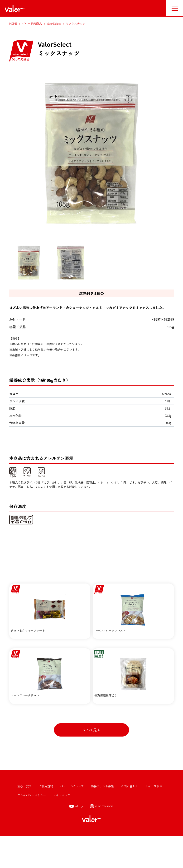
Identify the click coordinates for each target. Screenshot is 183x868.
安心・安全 (24, 818)
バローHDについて (72, 818)
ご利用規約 (46, 818)
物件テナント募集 (102, 818)
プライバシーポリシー (32, 827)
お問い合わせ (130, 818)
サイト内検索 (154, 818)
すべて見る (92, 761)
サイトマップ (62, 827)
